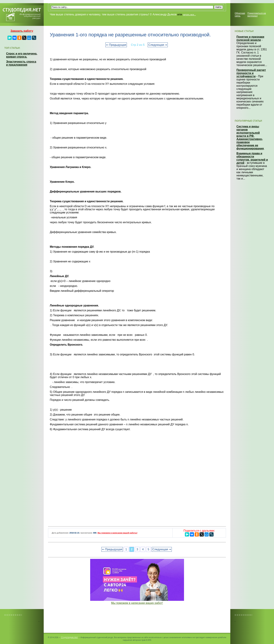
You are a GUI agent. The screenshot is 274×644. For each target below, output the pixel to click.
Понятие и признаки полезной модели (250, 38)
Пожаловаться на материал (257, 15)
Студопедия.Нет (69, 637)
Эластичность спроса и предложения (21, 63)
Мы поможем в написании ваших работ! (137, 603)
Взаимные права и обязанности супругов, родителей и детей (252, 158)
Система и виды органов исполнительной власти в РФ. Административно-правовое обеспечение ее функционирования (250, 137)
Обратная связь (240, 15)
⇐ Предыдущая (116, 45)
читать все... (189, 15)
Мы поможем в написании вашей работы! (117, 533)
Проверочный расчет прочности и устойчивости (251, 73)
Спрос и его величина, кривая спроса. (22, 55)
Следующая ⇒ (158, 45)
